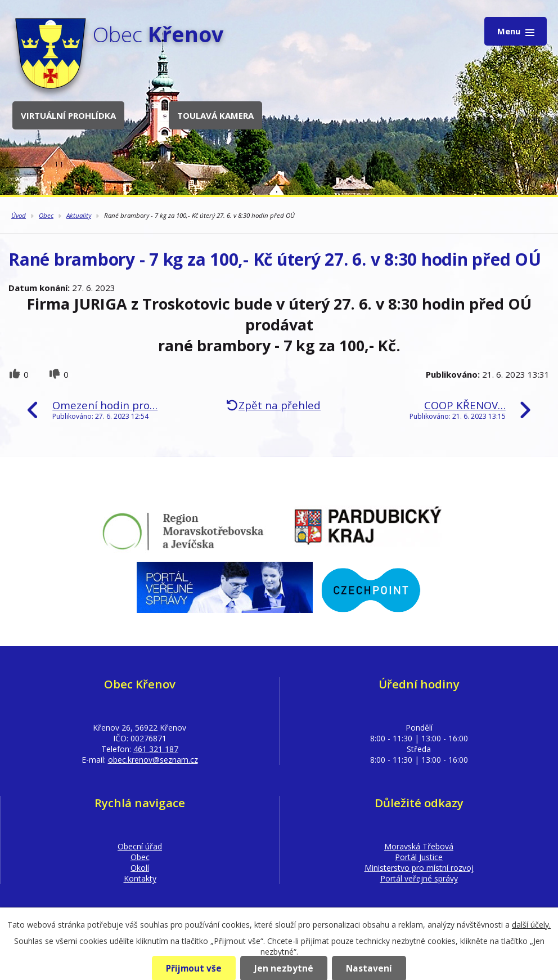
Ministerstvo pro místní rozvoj (419, 868)
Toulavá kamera (215, 115)
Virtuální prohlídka (68, 115)
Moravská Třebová (419, 846)
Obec (46, 215)
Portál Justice (419, 857)
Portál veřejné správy (419, 878)
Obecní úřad (140, 846)
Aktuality (79, 215)
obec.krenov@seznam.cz (153, 760)
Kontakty (140, 878)
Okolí (140, 868)
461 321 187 (156, 749)
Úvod (19, 215)
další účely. (531, 925)
